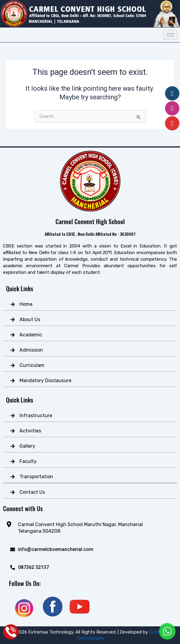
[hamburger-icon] (170, 35)
